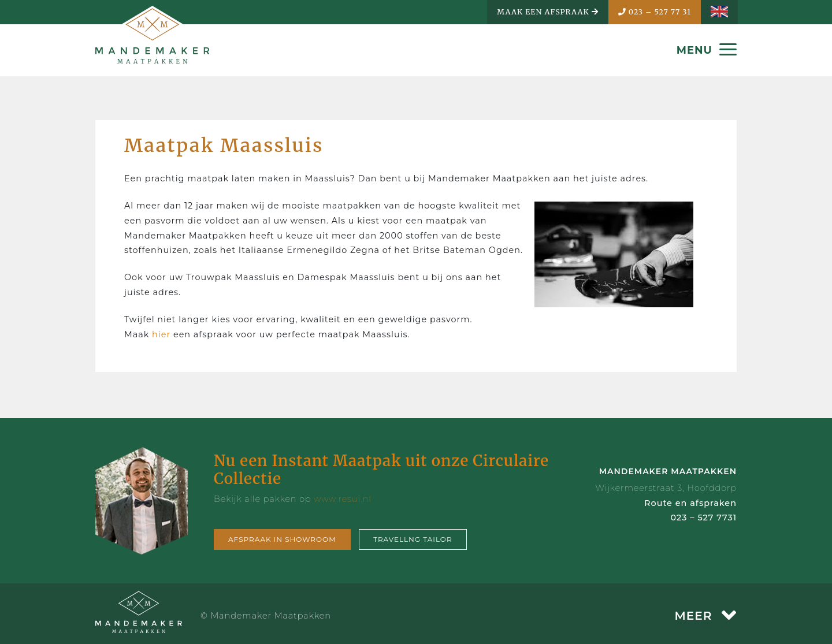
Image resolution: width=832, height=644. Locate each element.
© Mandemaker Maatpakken (266, 616)
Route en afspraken (690, 503)
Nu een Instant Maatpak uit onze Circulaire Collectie (381, 470)
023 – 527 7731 (703, 518)
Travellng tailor (413, 539)
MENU (707, 50)
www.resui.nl (343, 499)
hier (163, 334)
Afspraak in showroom (282, 539)
